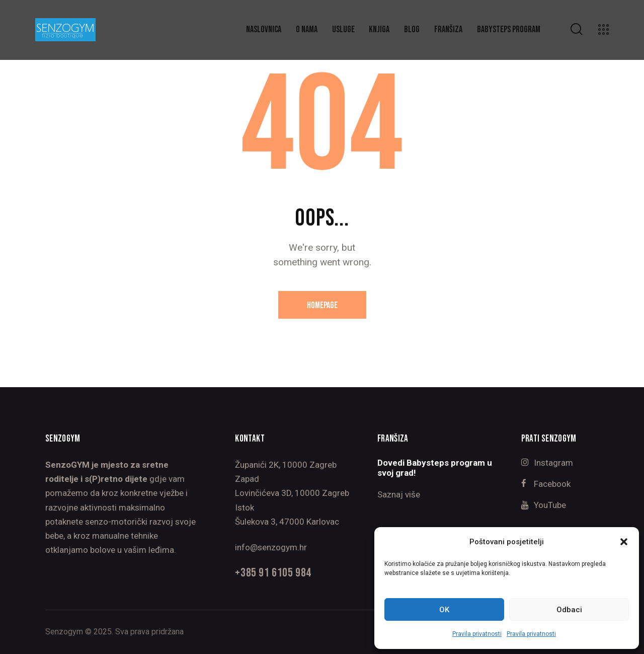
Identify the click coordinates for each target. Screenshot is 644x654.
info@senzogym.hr (271, 547)
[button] (624, 542)
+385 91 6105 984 (273, 573)
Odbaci (569, 610)
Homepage (322, 305)
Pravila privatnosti (477, 634)
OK (444, 610)
